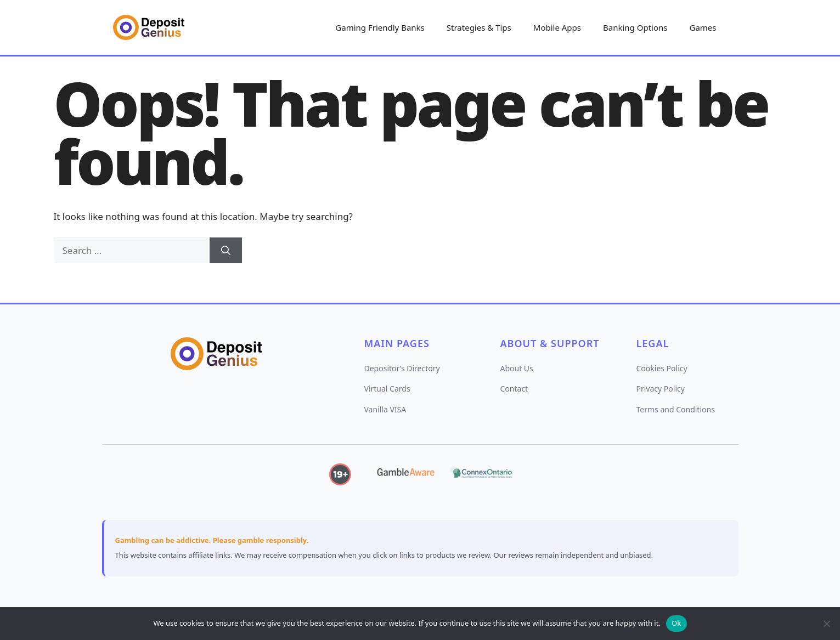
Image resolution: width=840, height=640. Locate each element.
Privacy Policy (661, 389)
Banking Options (635, 27)
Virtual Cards (387, 389)
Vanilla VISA (385, 409)
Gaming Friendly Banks (380, 27)
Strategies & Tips (479, 27)
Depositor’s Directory (402, 368)
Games (703, 27)
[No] (826, 624)
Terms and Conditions (676, 409)
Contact (514, 389)
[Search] (226, 251)
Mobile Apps (557, 27)
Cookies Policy (662, 368)
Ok (676, 623)
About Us (517, 368)
